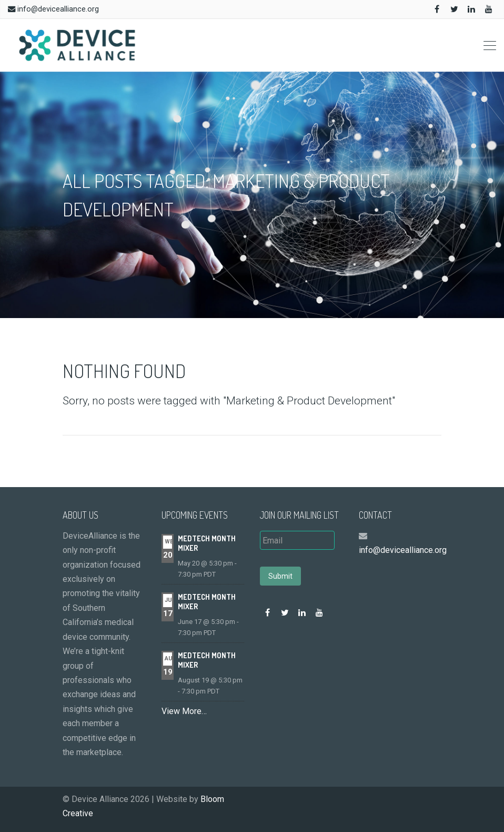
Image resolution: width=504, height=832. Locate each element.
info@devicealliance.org (58, 9)
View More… (184, 711)
